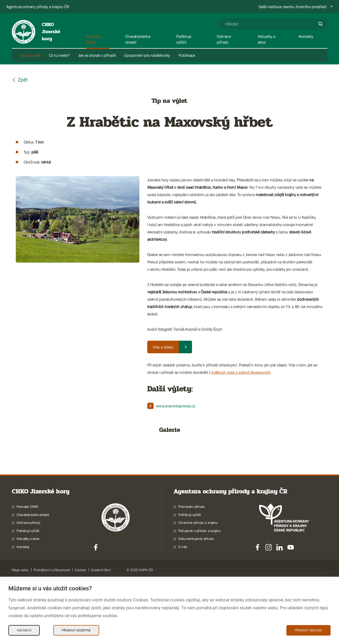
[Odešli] (321, 24)
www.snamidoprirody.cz (176, 406)
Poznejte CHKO (27, 571)
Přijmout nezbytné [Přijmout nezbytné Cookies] (76, 630)
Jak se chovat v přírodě (97, 55)
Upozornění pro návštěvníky (147, 55)
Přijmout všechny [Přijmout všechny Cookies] (308, 630)
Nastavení (24, 630)
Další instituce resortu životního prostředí (293, 7)
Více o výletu (163, 347)
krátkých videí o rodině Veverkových (241, 372)
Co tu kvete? (59, 55)
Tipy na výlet (30, 55)
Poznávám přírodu (192, 571)
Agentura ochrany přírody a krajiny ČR (38, 7)
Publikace (187, 55)
